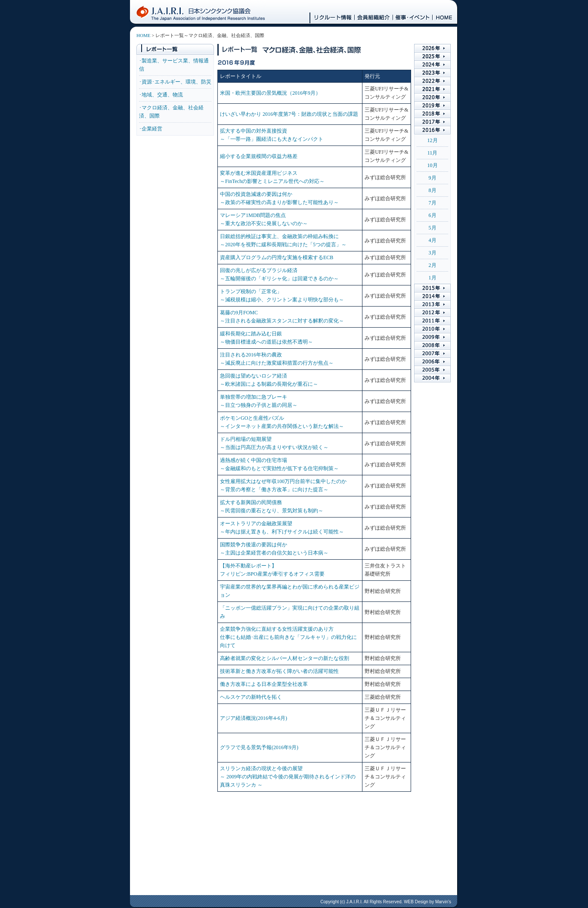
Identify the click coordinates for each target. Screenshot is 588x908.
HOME (143, 35)
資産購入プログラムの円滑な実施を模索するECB (277, 257)
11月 (433, 153)
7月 (433, 203)
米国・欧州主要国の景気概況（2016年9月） (270, 93)
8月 (433, 190)
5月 (433, 228)
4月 (433, 240)
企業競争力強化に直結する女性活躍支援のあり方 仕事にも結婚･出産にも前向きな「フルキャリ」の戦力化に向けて (288, 637)
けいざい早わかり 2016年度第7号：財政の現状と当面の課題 (289, 114)
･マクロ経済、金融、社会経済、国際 (171, 112)
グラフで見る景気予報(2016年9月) (259, 747)
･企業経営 (151, 129)
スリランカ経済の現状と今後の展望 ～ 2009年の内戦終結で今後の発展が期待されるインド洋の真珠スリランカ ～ (288, 777)
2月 (433, 265)
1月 (433, 278)
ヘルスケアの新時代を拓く (251, 697)
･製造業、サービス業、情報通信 (174, 65)
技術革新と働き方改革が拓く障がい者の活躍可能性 (279, 671)
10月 (433, 165)
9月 (433, 178)
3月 (433, 253)
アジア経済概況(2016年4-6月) (254, 718)
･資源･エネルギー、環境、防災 (175, 82)
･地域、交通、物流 (161, 95)
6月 (433, 215)
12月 (433, 140)
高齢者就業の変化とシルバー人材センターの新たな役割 (285, 658)
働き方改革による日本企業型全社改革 (264, 684)
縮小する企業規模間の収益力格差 (259, 156)
